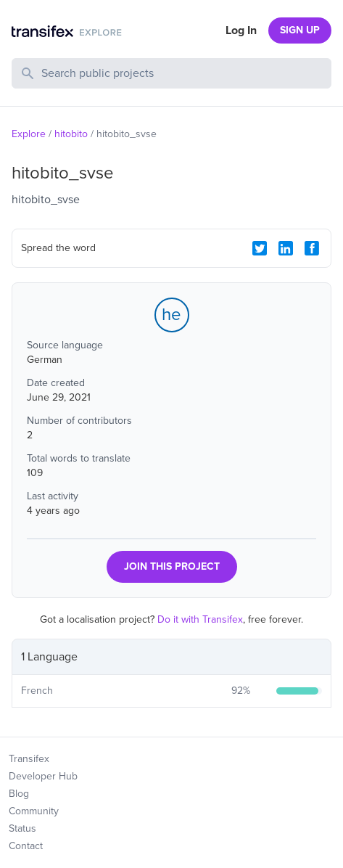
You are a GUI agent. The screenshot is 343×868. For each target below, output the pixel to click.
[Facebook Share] (312, 248)
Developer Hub (43, 776)
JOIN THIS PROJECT (172, 566)
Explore (29, 134)
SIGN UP (300, 30)
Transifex (29, 759)
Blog (19, 794)
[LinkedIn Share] (286, 248)
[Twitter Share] (260, 248)
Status (22, 828)
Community (34, 811)
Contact (26, 846)
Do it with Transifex (200, 619)
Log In (241, 30)
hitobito (71, 134)
